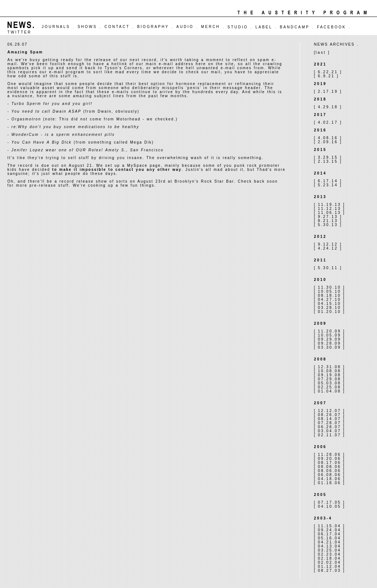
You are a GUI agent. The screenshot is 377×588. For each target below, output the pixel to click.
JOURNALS (56, 27)
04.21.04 (329, 542)
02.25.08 (329, 387)
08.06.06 (329, 471)
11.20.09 (329, 331)
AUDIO (185, 27)
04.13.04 (329, 546)
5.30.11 (328, 268)
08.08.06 (329, 467)
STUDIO (238, 27)
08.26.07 (329, 415)
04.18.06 (329, 479)
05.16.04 (329, 538)
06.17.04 (329, 534)
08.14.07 (329, 419)
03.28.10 (329, 308)
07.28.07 (329, 423)
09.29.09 (329, 339)
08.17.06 (329, 463)
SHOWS (87, 27)
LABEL (264, 27)
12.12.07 (329, 411)
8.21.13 (328, 221)
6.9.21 (326, 76)
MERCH (211, 27)
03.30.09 (329, 347)
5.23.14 (328, 185)
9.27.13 (328, 217)
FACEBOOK (332, 27)
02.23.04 (329, 554)
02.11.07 (329, 435)
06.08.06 (329, 475)
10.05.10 (329, 291)
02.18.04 (329, 558)
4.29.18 (328, 107)
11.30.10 (329, 287)
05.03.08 (329, 383)
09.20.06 (329, 459)
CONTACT (117, 27)
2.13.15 (328, 161)
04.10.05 (329, 506)
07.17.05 (329, 502)
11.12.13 (329, 209)
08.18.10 (329, 295)
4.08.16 (328, 138)
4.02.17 (328, 122)
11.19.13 (329, 205)
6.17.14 (328, 181)
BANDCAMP (295, 27)
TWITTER (19, 32)
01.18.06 (329, 483)
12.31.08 (329, 367)
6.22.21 (328, 72)
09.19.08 (329, 375)
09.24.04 (329, 530)
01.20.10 (329, 312)
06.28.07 (329, 427)
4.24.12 (328, 248)
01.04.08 (329, 391)
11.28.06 (329, 455)
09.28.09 (329, 343)
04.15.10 (329, 304)
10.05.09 (329, 335)
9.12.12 (328, 244)
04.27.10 (329, 300)
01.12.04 (329, 566)
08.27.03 (329, 571)
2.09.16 (328, 142)
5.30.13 (328, 225)
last (321, 52)
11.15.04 (329, 526)
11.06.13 (329, 213)
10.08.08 (329, 371)
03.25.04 (329, 550)
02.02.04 (329, 562)
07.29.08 (329, 379)
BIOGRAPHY (153, 27)
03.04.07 (329, 431)
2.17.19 (328, 91)
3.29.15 (328, 157)
